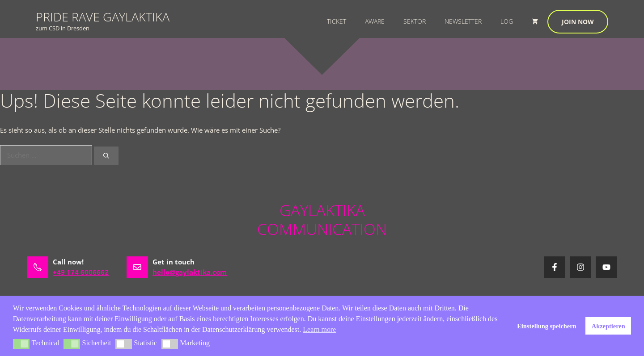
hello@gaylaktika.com (190, 272)
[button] (21, 344)
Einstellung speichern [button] (547, 326)
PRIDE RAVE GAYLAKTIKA (103, 17)
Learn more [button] (319, 329)
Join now (578, 22)
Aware (375, 21)
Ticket (337, 21)
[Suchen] (106, 156)
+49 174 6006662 (81, 272)
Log (507, 21)
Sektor (415, 21)
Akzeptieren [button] (608, 326)
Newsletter (463, 21)
